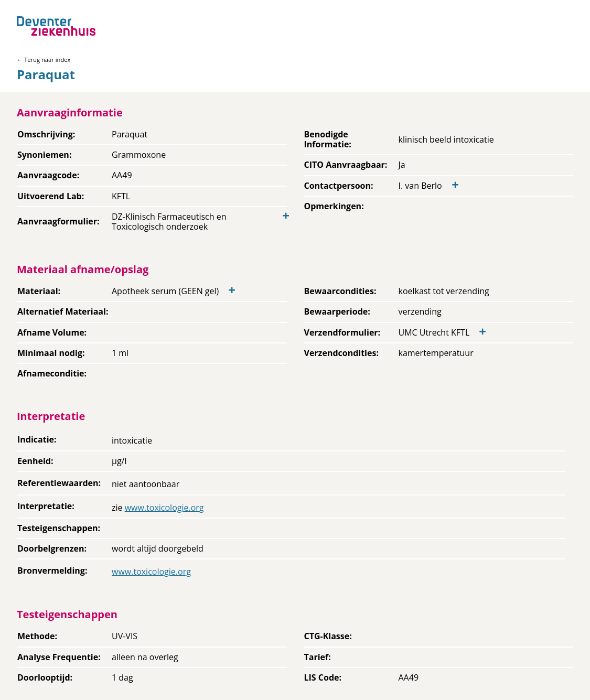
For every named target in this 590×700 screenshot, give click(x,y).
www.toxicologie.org (164, 508)
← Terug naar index (44, 60)
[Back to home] (56, 26)
